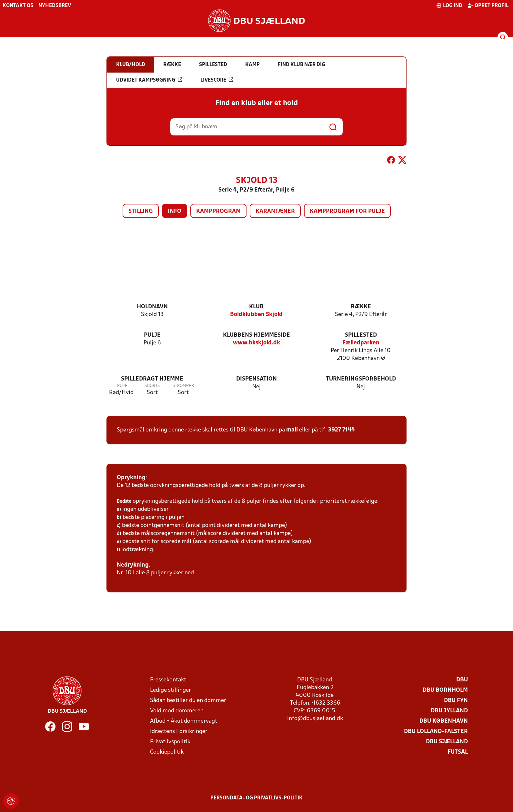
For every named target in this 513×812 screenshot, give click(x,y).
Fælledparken (361, 343)
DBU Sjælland (447, 742)
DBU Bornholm (445, 690)
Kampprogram (218, 211)
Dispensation (256, 379)
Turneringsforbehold (361, 379)
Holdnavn (152, 307)
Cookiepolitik (167, 752)
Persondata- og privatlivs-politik (256, 798)
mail (292, 430)
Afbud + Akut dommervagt (184, 721)
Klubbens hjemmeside (256, 335)
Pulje (152, 335)
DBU (462, 680)
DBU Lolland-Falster (436, 732)
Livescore (217, 80)
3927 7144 (342, 430)
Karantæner (275, 211)
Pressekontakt (168, 680)
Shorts (152, 386)
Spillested (361, 335)
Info (175, 211)
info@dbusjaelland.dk (315, 719)
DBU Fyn (456, 701)
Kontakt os (18, 6)
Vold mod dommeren (177, 711)
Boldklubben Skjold (256, 315)
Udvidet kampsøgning (149, 80)
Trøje (121, 386)
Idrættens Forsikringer (179, 732)
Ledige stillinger (171, 690)
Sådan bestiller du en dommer (188, 701)
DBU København (444, 721)
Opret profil (488, 5)
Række (361, 307)
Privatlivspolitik (170, 742)
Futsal (458, 752)
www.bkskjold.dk (256, 343)
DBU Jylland (449, 711)
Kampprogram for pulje (347, 211)
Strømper (183, 386)
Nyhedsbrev (55, 6)
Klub (256, 307)
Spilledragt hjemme (152, 379)
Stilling (141, 211)
